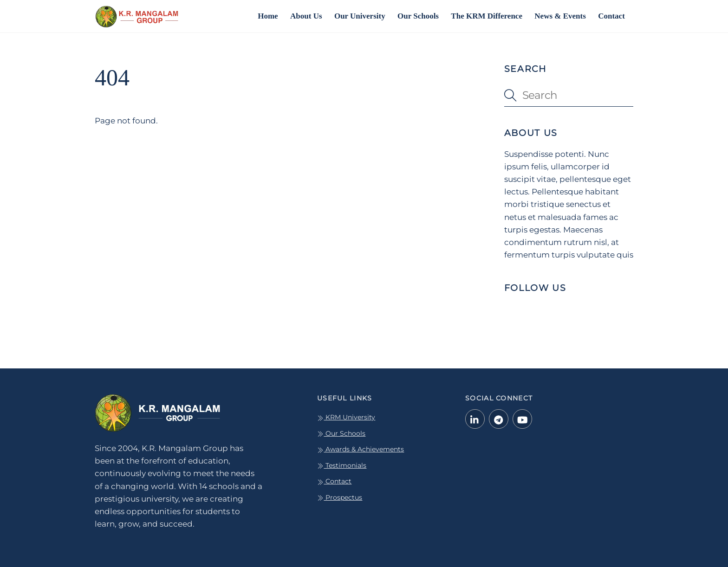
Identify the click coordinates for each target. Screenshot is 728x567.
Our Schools (418, 16)
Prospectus (340, 497)
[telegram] (499, 419)
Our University (360, 16)
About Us (306, 16)
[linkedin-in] (475, 419)
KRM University (346, 417)
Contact (611, 16)
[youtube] (522, 419)
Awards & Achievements (361, 449)
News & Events (560, 16)
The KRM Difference (487, 16)
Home (268, 16)
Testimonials (342, 465)
